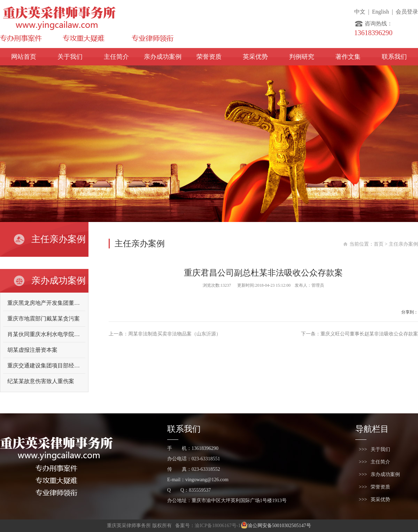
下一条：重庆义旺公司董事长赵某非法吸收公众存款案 (359, 334)
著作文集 (348, 57)
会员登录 (407, 12)
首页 (379, 244)
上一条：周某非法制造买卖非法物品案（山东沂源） (165, 334)
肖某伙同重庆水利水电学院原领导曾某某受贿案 (66, 334)
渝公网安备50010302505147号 (276, 526)
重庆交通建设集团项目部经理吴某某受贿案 (60, 366)
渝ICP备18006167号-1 (218, 526)
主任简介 (116, 57)
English (381, 12)
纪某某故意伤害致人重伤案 (41, 381)
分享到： (410, 312)
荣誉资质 (209, 57)
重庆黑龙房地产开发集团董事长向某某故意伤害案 (69, 303)
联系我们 (394, 57)
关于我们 (70, 57)
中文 (360, 12)
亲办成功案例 (163, 57)
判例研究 (302, 57)
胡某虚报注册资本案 (32, 350)
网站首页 (24, 57)
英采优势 (255, 57)
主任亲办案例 (403, 244)
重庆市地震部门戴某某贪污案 (44, 319)
